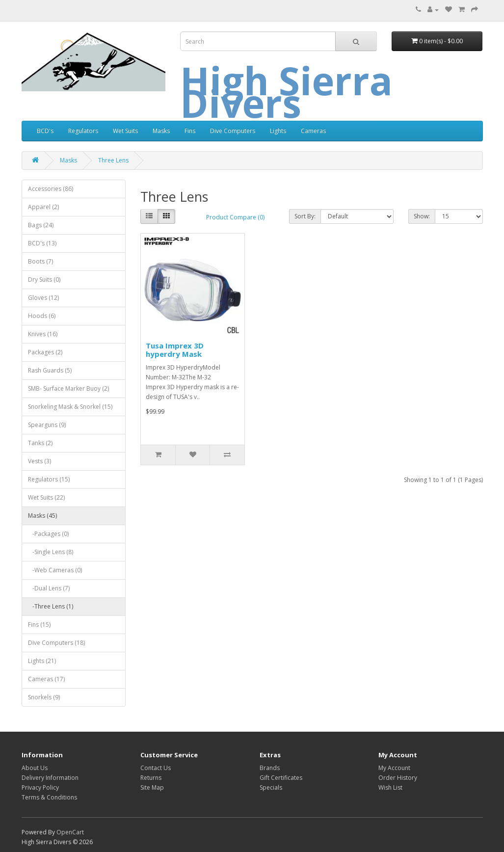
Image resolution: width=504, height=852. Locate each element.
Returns (151, 778)
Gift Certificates (281, 778)
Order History (398, 778)
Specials (271, 787)
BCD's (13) (42, 243)
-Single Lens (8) (51, 552)
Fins (190, 131)
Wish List (390, 787)
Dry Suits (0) (44, 280)
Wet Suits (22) (46, 497)
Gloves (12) (43, 298)
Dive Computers (233, 131)
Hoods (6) (42, 316)
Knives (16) (43, 334)
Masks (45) (42, 516)
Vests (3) (40, 461)
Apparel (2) (43, 207)
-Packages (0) (48, 534)
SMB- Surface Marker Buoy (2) (68, 388)
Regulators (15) (49, 479)
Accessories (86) (51, 189)
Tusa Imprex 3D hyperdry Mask (175, 350)
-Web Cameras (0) (55, 570)
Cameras (313, 131)
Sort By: (305, 216)
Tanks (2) (40, 443)
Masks (161, 131)
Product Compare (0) (235, 217)
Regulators (83, 131)
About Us (35, 768)
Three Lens (113, 160)
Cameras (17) (46, 679)
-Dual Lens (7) (49, 588)
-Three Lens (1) (51, 606)
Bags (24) (41, 225)
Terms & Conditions (49, 797)
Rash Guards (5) (50, 370)
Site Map (152, 787)
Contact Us (156, 768)
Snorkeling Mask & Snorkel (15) (70, 407)
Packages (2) (45, 352)
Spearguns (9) (47, 425)
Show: (422, 216)
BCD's (45, 131)
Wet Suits (125, 131)
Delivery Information (50, 778)
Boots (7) (40, 261)
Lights (278, 131)
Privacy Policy (40, 787)
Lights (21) (42, 661)
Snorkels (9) (44, 697)
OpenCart (70, 832)
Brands (270, 768)
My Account (394, 768)
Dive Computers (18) (56, 643)
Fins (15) (39, 625)
